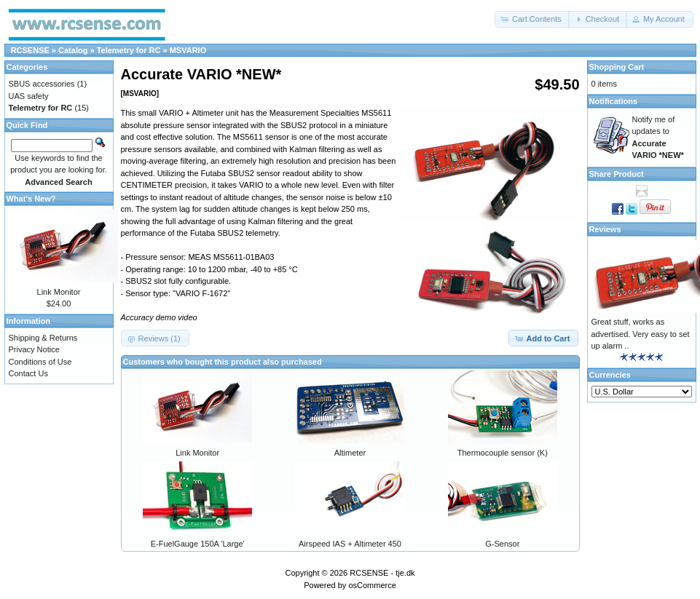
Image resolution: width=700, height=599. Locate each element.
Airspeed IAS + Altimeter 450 (350, 544)
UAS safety (29, 96)
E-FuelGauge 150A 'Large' (198, 544)
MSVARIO (188, 50)
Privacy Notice (34, 349)
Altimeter (350, 453)
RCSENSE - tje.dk (382, 573)
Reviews (605, 229)
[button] (532, 19)
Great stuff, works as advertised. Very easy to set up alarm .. (641, 334)
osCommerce (372, 585)
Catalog (73, 50)
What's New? (31, 199)
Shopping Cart (617, 67)
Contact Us (28, 373)
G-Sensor (502, 544)
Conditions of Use (40, 362)
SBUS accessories (42, 84)
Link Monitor (197, 453)
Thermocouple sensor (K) (503, 453)
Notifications (614, 101)
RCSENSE (30, 50)
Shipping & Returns (43, 338)
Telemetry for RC (129, 50)
